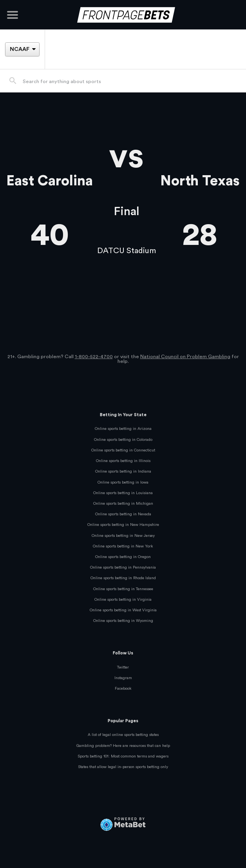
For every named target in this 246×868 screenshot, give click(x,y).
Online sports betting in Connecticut (123, 450)
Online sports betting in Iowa (123, 482)
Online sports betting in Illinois (123, 461)
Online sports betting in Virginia (123, 600)
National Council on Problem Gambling (185, 357)
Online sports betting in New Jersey (123, 536)
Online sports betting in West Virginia (123, 610)
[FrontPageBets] (123, 15)
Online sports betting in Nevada (123, 514)
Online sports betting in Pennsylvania (123, 567)
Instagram (123, 678)
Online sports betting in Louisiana (123, 493)
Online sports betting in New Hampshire (123, 525)
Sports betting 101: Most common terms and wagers (123, 756)
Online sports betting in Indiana (123, 471)
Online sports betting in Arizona (123, 429)
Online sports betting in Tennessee (123, 589)
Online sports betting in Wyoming (123, 621)
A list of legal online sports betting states (123, 735)
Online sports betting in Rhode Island (123, 578)
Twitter (123, 667)
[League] (22, 49)
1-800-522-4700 (94, 357)
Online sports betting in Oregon (123, 557)
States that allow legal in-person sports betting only (123, 767)
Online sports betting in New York (123, 546)
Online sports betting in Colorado (123, 440)
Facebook (123, 689)
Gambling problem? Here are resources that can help (123, 746)
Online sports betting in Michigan (123, 504)
